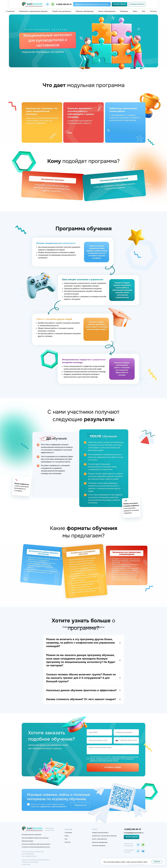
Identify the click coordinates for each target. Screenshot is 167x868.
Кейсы (135, 11)
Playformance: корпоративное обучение (33, 11)
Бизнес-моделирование (107, 11)
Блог (144, 11)
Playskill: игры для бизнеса (62, 11)
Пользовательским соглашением (108, 759)
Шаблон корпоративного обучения (72, 21)
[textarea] (113, 750)
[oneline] (126, 732)
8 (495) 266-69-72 (64, 4)
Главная (25, 21)
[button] (119, 4)
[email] (99, 740)
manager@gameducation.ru (134, 833)
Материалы (124, 11)
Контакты (153, 11)
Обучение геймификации (85, 11)
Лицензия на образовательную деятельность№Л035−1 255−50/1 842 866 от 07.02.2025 (36, 862)
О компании (10, 11)
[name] (99, 732)
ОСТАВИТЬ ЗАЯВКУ (113, 767)
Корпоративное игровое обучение (44, 21)
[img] (47, 4)
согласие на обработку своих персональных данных (112, 760)
